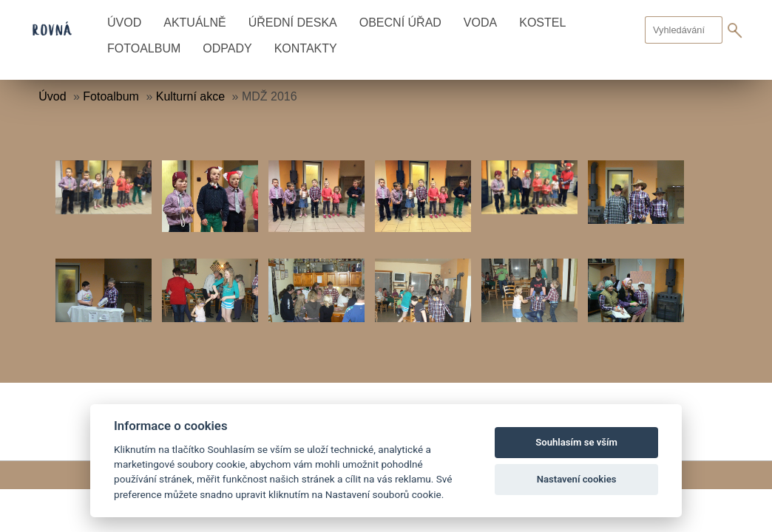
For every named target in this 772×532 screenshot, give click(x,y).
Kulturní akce (190, 96)
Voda (480, 23)
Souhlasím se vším (576, 442)
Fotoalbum (144, 48)
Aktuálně (194, 23)
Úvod (124, 23)
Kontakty (306, 48)
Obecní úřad (400, 23)
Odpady (227, 48)
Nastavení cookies (577, 479)
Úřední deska (293, 23)
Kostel (542, 23)
